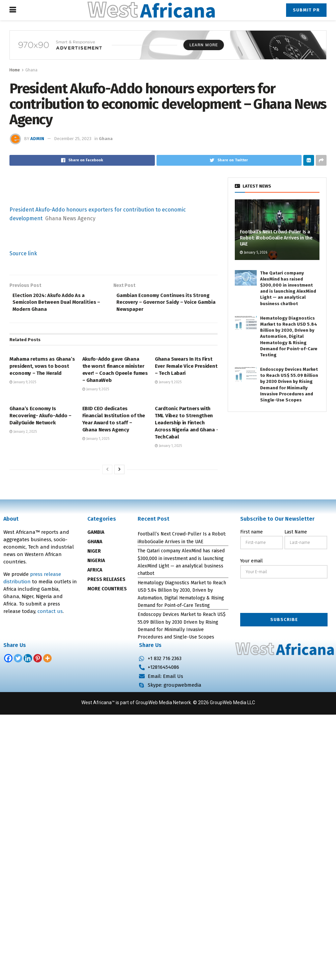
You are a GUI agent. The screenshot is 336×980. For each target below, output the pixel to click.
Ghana (31, 70)
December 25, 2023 (73, 139)
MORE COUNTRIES (107, 592)
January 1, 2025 (96, 442)
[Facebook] (8, 661)
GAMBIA (96, 535)
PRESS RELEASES (106, 582)
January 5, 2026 (254, 253)
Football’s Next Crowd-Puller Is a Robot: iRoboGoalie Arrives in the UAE (276, 238)
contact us (50, 614)
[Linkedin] (28, 661)
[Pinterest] (38, 661)
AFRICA (95, 573)
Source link (23, 253)
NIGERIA (96, 563)
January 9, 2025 (23, 385)
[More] (47, 661)
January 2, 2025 (23, 434)
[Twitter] (18, 661)
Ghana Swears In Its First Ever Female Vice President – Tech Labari (186, 369)
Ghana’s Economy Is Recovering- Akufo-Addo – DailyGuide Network (40, 418)
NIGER (94, 554)
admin (37, 139)
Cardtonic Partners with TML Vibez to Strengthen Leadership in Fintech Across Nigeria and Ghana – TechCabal (187, 425)
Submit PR (306, 10)
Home (15, 70)
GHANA (95, 544)
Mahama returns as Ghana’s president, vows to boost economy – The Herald (42, 369)
